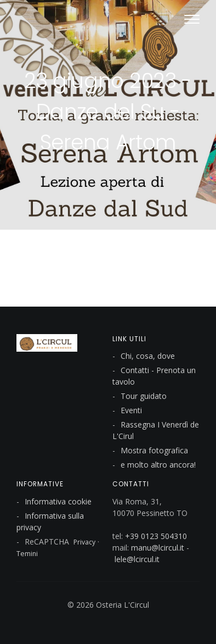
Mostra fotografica (154, 450)
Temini (27, 554)
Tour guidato (144, 396)
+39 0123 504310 (156, 536)
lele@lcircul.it (137, 559)
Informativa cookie (58, 501)
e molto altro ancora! (158, 465)
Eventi (131, 410)
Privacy (84, 542)
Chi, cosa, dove (148, 356)
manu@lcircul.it (158, 548)
